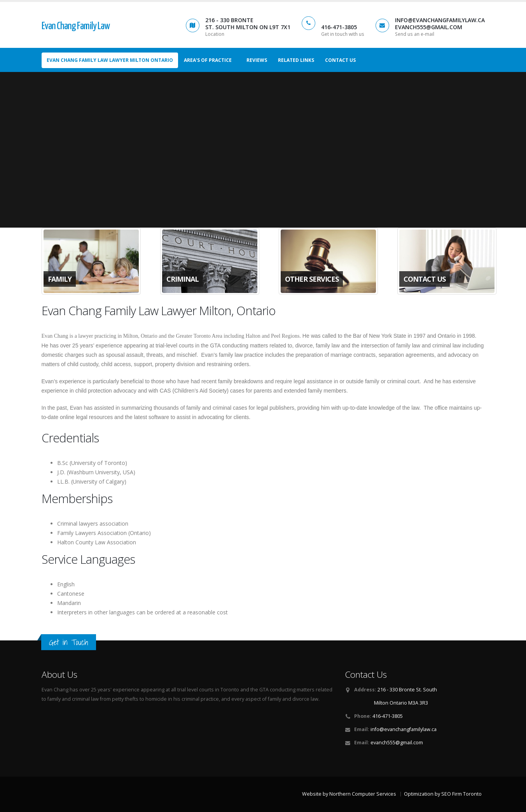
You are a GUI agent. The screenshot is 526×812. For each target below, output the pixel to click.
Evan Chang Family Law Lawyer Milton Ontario (110, 60)
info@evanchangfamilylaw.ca (404, 729)
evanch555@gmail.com (397, 743)
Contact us (340, 60)
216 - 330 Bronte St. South (407, 690)
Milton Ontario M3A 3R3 (401, 703)
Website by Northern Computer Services (349, 794)
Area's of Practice (208, 60)
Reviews (257, 60)
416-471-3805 (388, 716)
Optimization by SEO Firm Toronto (443, 794)
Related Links (296, 60)
